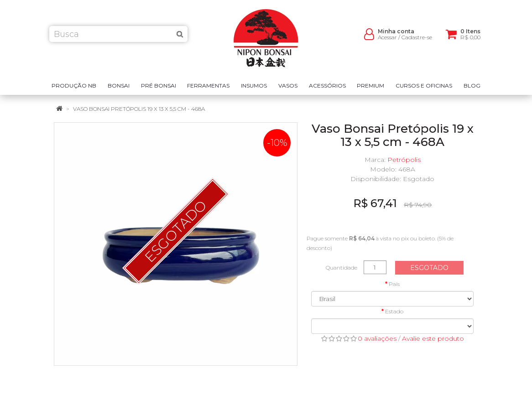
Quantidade (342, 268)
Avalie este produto (433, 338)
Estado (394, 311)
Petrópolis (404, 160)
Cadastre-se (417, 41)
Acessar (387, 41)
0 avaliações (377, 338)
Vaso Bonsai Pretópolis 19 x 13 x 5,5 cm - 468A (139, 109)
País (394, 284)
